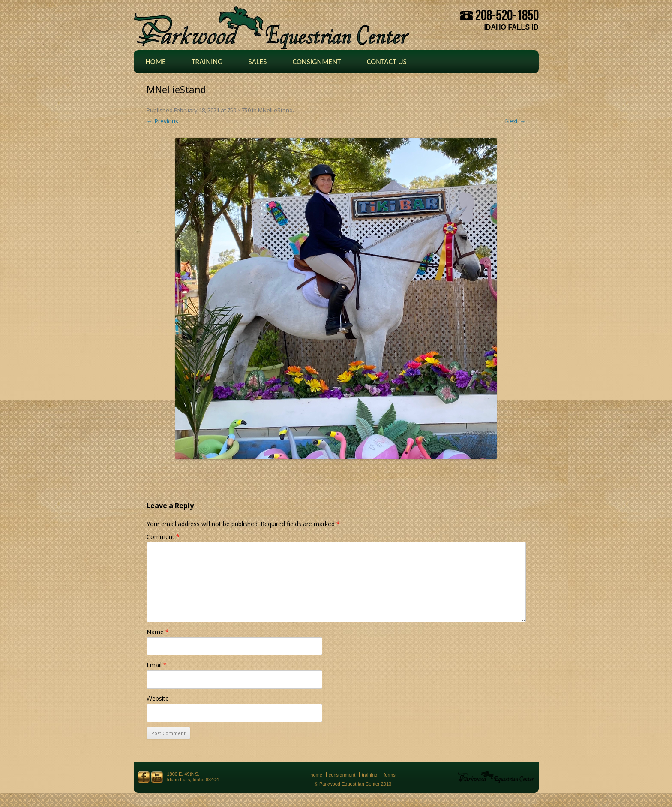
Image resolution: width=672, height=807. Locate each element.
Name (158, 632)
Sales (257, 62)
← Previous (162, 121)
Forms (390, 775)
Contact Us (387, 62)
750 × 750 (239, 110)
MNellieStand (275, 110)
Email (157, 665)
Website (158, 698)
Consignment (316, 62)
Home (156, 62)
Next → (515, 121)
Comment (163, 537)
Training (207, 62)
